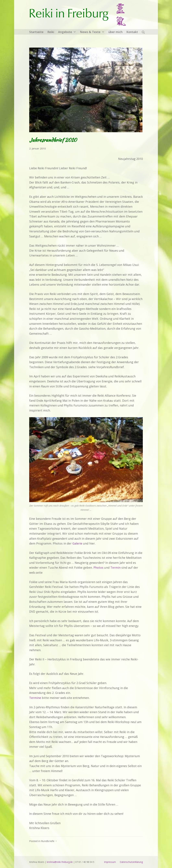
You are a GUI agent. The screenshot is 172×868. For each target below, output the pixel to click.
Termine (35, 698)
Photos (98, 568)
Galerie (77, 543)
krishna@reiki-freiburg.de (60, 862)
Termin (115, 568)
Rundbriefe (48, 841)
